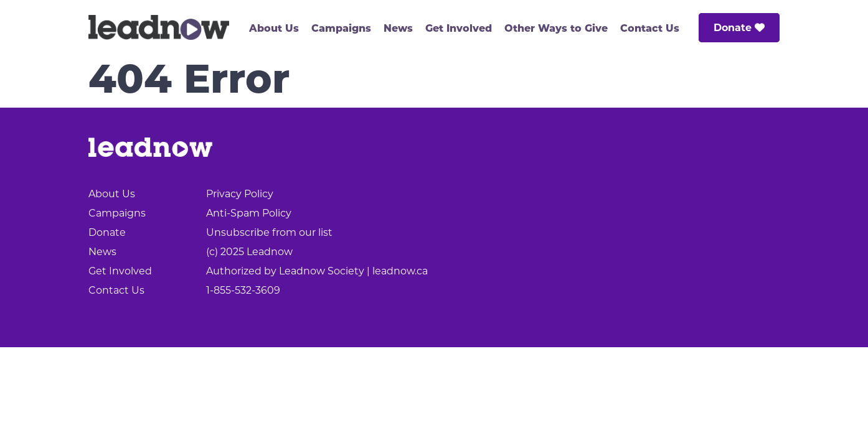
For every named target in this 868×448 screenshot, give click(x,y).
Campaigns (341, 28)
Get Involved (459, 28)
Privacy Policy (240, 194)
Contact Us (650, 28)
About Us (274, 28)
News (398, 28)
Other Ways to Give (556, 28)
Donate (739, 28)
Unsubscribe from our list (269, 232)
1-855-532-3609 (243, 290)
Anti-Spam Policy (249, 213)
